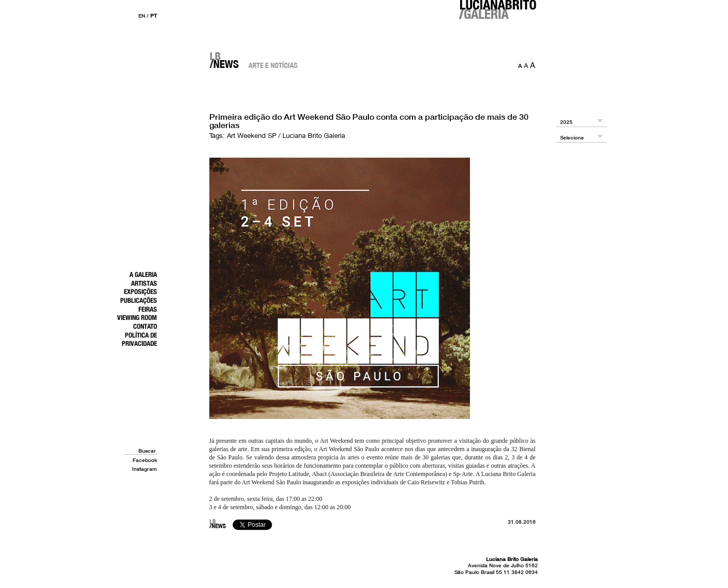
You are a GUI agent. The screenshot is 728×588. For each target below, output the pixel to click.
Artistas (144, 283)
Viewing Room (137, 317)
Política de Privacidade (139, 339)
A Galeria (143, 274)
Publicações (139, 300)
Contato (145, 326)
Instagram (145, 469)
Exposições (140, 291)
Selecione (572, 138)
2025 (566, 122)
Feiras (148, 309)
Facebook (145, 460)
